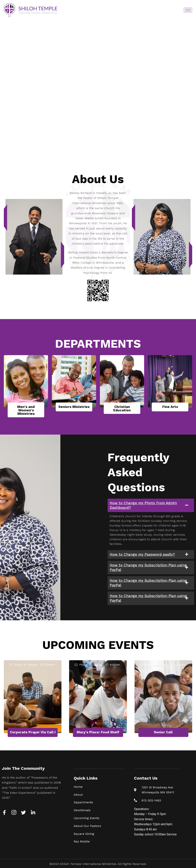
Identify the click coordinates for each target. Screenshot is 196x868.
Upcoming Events (87, 818)
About (78, 795)
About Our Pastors (87, 826)
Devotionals (82, 810)
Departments (83, 802)
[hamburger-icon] (188, 10)
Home (78, 787)
